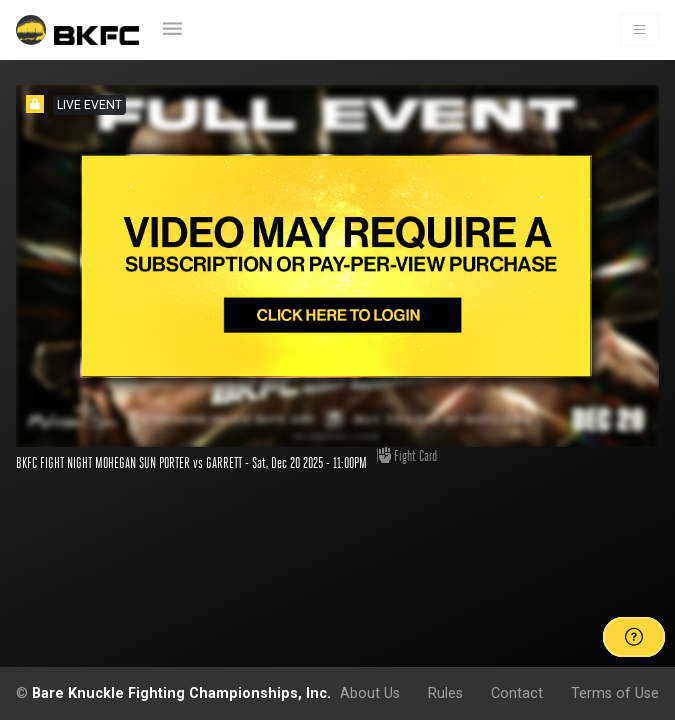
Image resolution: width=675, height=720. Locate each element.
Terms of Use (615, 693)
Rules (445, 693)
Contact (517, 693)
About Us (370, 693)
